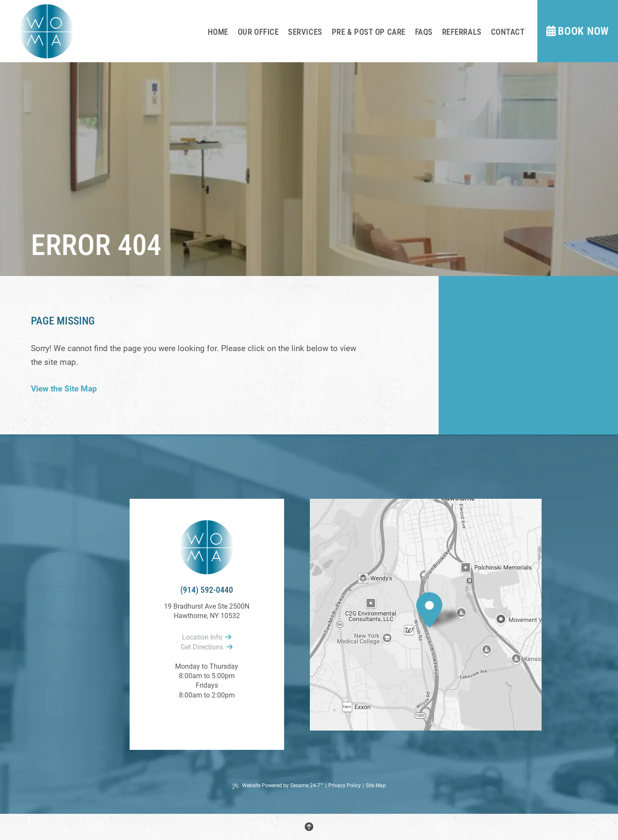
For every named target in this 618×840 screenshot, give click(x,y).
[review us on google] (207, 719)
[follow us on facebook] (197, 719)
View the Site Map (64, 389)
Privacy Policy (345, 785)
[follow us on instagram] (217, 719)
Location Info (207, 637)
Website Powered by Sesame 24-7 (278, 786)
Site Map (376, 785)
